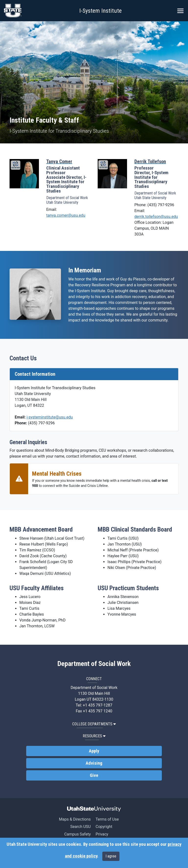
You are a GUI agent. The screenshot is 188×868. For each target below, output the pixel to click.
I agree (111, 856)
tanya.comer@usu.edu (66, 215)
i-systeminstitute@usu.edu (50, 417)
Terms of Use (107, 819)
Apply (94, 751)
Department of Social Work (94, 664)
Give (94, 775)
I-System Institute (100, 11)
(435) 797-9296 (41, 423)
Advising (94, 763)
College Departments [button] (94, 724)
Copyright (104, 827)
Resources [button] (94, 736)
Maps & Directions (75, 819)
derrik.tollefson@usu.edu (156, 217)
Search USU (80, 827)
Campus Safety (77, 834)
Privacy (102, 834)
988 (35, 486)
